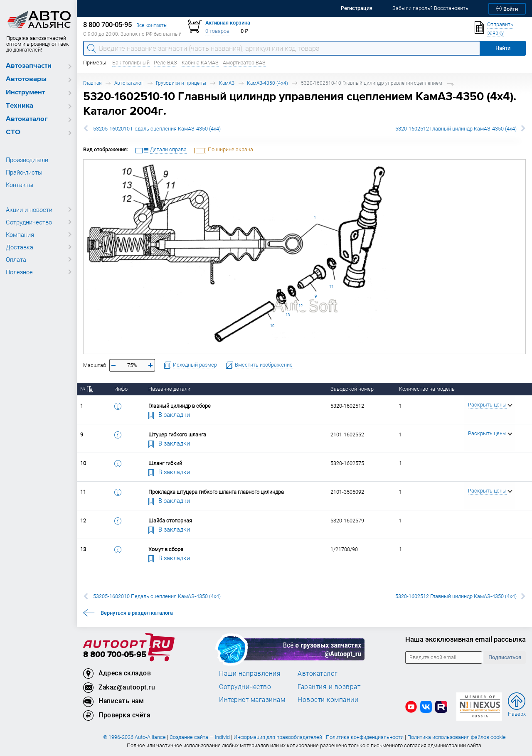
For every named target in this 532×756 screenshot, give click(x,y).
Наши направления (250, 673)
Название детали (169, 389)
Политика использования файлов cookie (457, 737)
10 (272, 326)
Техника (20, 106)
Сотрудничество (29, 222)
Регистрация (357, 8)
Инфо (121, 389)
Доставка (20, 247)
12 (300, 306)
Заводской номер (352, 389)
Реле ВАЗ (165, 63)
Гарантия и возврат (329, 687)
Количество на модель (427, 389)
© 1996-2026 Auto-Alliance (134, 737)
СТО (13, 132)
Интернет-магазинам (252, 699)
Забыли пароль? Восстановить (430, 8)
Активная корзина (228, 23)
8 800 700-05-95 (115, 655)
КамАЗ (227, 83)
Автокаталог (27, 119)
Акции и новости (29, 209)
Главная (92, 83)
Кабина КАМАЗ (200, 63)
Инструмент (25, 92)
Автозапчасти (29, 66)
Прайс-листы (24, 172)
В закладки (169, 414)
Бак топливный (131, 63)
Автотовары (26, 79)
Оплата (16, 259)
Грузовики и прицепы (181, 83)
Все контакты (152, 25)
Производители (27, 160)
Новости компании (328, 699)
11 (331, 287)
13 (288, 315)
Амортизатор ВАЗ (244, 63)
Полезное (19, 272)
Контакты (20, 185)
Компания (20, 234)
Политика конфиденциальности (365, 737)
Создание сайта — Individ (200, 737)
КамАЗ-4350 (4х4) (267, 83)
